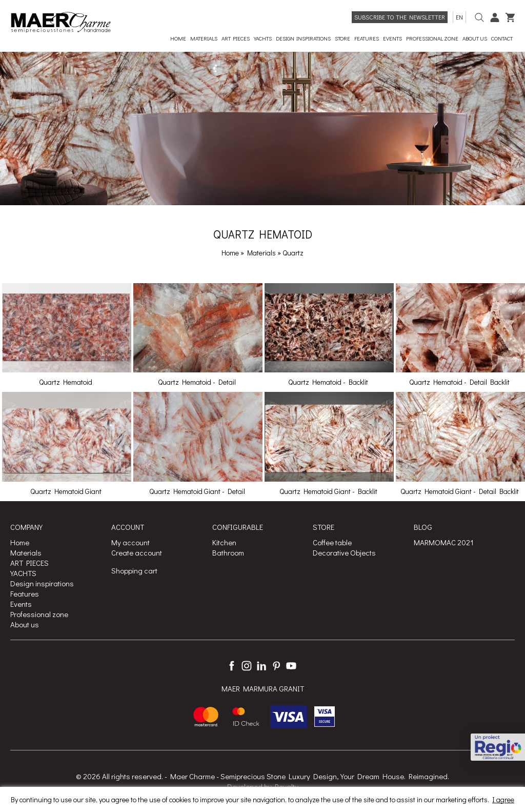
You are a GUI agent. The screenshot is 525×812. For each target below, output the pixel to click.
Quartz (293, 253)
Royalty (287, 786)
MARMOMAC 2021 (444, 542)
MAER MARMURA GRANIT (263, 688)
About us (25, 624)
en (459, 17)
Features (25, 593)
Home (230, 253)
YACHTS (23, 573)
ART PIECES (29, 563)
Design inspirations (42, 583)
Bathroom (228, 552)
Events (21, 604)
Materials (262, 253)
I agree (503, 799)
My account (130, 542)
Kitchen (224, 542)
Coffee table (332, 542)
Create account (137, 552)
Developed (245, 786)
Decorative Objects (344, 552)
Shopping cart (134, 570)
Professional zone (39, 614)
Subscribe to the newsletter (400, 17)
